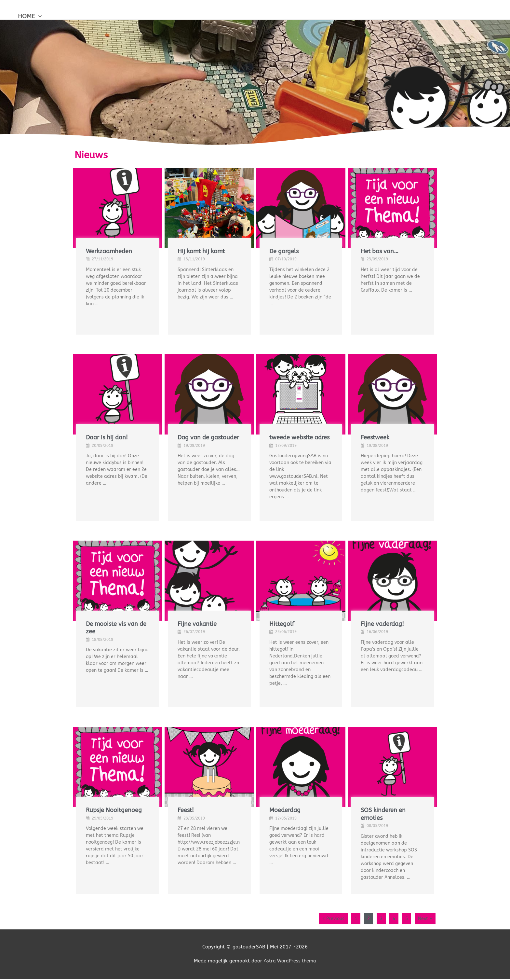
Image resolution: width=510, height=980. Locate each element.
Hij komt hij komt (201, 251)
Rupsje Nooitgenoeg (114, 810)
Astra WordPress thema (290, 962)
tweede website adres (299, 437)
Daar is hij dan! (107, 437)
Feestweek (375, 437)
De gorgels (284, 251)
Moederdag (285, 810)
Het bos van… (380, 251)
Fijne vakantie (197, 624)
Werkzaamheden (109, 251)
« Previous (325, 919)
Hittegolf (282, 624)
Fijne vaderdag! (382, 624)
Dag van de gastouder (208, 437)
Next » (424, 919)
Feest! (186, 810)
